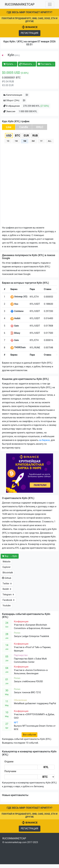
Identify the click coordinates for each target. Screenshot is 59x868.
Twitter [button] (7, 584)
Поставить (46, 64)
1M (25, 141)
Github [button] (7, 578)
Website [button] (6, 562)
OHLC (40, 127)
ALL (50, 141)
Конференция (21, 622)
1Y (41, 141)
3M (33, 141)
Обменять (27, 64)
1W (16, 141)
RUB (35, 135)
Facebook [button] (8, 600)
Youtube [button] (6, 605)
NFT (16, 723)
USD (9, 135)
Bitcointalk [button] (7, 573)
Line (9, 127)
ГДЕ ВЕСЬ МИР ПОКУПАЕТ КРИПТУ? (29, 12)
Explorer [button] (6, 567)
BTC (18, 135)
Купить (10, 64)
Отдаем (9, 762)
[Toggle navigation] (50, 4)
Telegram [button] (8, 595)
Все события (29, 735)
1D (8, 141)
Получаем (10, 771)
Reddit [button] (7, 589)
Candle (24, 127)
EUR (26, 135)
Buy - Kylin (10, 556)
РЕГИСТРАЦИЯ (30, 33)
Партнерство (21, 655)
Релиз (17, 633)
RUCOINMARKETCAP (20, 4)
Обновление (20, 700)
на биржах (44, 440)
